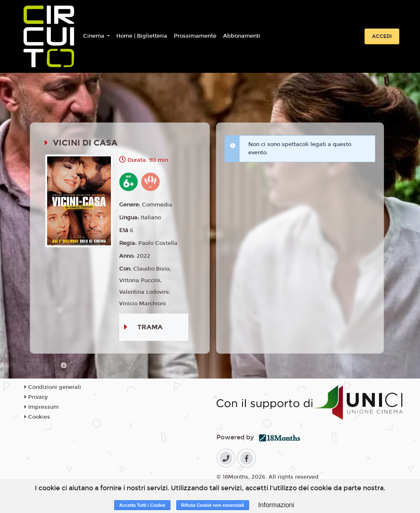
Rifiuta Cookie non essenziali (213, 505)
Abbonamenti (242, 36)
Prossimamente (195, 36)
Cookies (37, 417)
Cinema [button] (95, 36)
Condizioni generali (53, 387)
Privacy (36, 397)
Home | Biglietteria (142, 36)
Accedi (382, 36)
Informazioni (276, 505)
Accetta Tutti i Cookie (142, 505)
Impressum (42, 407)
